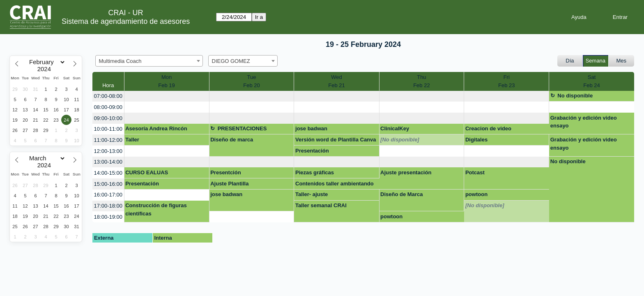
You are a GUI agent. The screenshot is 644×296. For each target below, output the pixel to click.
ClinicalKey (395, 128)
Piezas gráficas (315, 172)
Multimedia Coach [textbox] (120, 61)
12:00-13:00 (108, 151)
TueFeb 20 (251, 81)
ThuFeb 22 (421, 81)
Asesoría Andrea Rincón (156, 128)
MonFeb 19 (166, 81)
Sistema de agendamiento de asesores (126, 21)
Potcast (475, 172)
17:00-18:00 (108, 206)
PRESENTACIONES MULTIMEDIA (238, 130)
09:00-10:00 (108, 118)
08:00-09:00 (108, 107)
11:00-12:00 (108, 140)
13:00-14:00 (108, 162)
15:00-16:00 (108, 184)
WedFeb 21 (336, 81)
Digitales (476, 140)
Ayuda (579, 17)
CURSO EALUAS (147, 172)
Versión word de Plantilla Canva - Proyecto (336, 141)
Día (570, 61)
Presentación (312, 151)
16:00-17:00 (108, 195)
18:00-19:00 (108, 217)
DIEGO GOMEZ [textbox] (231, 61)
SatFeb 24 (591, 81)
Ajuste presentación (406, 172)
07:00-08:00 (108, 96)
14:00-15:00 (108, 173)
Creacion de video (488, 128)
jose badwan (311, 128)
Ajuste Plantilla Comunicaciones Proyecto (244, 185)
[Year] (46, 69)
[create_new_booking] (167, 96)
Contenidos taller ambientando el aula (335, 185)
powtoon (476, 194)
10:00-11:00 (108, 129)
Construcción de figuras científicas (156, 209)
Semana (596, 61)
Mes (622, 61)
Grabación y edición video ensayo (584, 122)
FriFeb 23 (506, 81)
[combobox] (149, 61)
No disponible (575, 96)
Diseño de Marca (401, 194)
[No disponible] (400, 140)
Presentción (225, 172)
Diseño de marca (232, 140)
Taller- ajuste (312, 194)
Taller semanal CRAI (321, 205)
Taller (132, 140)
